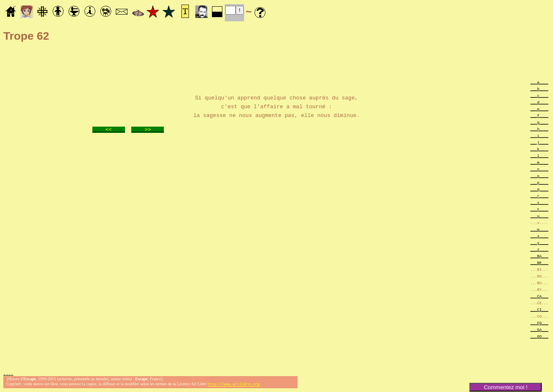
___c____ (539, 95)
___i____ (539, 136)
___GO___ (539, 336)
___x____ (539, 236)
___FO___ (539, 323)
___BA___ (539, 256)
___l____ (539, 156)
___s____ (539, 202)
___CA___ (539, 296)
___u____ (539, 216)
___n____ (539, 169)
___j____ (539, 142)
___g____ (539, 122)
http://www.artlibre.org (234, 385)
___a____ (539, 82)
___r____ (539, 196)
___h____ (539, 129)
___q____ (539, 189)
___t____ (539, 209)
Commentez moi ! (505, 387)
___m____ (539, 162)
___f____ (539, 116)
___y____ (539, 243)
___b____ (539, 89)
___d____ (539, 102)
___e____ (539, 109)
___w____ (539, 229)
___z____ (539, 249)
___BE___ (539, 263)
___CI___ (539, 309)
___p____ (539, 182)
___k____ (539, 149)
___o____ (539, 176)
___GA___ (539, 330)
